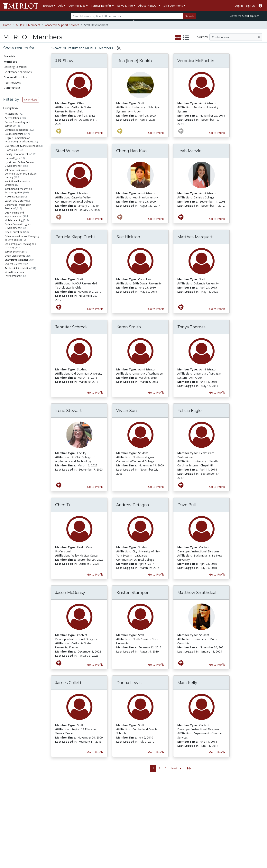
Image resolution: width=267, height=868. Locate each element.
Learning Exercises (15, 67)
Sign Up (251, 6)
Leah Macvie (189, 151)
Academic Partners (92, 811)
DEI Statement (202, 839)
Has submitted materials (26, 407)
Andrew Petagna (133, 505)
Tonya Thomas (191, 327)
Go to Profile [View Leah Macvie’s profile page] (217, 219)
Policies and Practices (207, 827)
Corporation (19, 369)
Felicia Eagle (189, 411)
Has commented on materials (26, 413)
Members (10, 62)
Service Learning (14, 252)
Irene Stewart (69, 411)
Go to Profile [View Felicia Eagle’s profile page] (217, 487)
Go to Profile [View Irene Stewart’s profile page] (95, 487)
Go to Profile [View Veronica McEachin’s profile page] (217, 133)
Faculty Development (16, 154)
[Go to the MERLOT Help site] (260, 6)
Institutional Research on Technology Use (18, 191)
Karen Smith (129, 327)
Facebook (161, 819)
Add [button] (61, 6)
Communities (12, 88)
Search (190, 16)
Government (19, 378)
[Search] (127, 16)
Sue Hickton (128, 237)
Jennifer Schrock (71, 327)
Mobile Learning (14, 220)
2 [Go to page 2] (160, 768)
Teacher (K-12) (20, 324)
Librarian (17, 309)
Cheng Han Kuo (131, 151)
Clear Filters (31, 100)
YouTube (161, 827)
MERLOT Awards (204, 819)
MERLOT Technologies (207, 802)
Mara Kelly (187, 683)
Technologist (19, 345)
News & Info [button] (125, 6)
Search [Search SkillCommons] (235, 794)
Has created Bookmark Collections (22, 421)
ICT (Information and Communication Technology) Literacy (21, 174)
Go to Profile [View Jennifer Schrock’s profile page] (95, 392)
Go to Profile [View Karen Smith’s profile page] (156, 392)
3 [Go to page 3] (166, 768)
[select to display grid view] (178, 38)
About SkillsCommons (244, 802)
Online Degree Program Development (18, 226)
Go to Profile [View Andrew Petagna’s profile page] (156, 574)
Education (18, 373)
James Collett (68, 683)
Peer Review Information (209, 815)
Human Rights (12, 158)
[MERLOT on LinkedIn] (250, 854)
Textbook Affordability (17, 268)
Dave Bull (187, 505)
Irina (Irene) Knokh (134, 61)
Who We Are (201, 794)
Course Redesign (14, 134)
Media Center (164, 811)
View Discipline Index (18, 823)
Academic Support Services (62, 25)
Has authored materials (25, 402)
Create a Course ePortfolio (53, 813)
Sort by (203, 37)
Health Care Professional (26, 314)
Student (17, 300)
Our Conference (165, 798)
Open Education (14, 232)
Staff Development (16, 260)
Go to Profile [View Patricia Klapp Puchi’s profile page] (95, 309)
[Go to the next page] (177, 768)
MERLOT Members (28, 25)
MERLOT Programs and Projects (170, 805)
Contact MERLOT (161, 850)
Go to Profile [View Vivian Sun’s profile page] (156, 487)
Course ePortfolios (16, 77)
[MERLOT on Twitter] (240, 854)
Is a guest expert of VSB (24, 453)
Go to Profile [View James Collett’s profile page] (95, 752)
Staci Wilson (67, 151)
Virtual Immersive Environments (14, 274)
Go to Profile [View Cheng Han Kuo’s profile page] (156, 219)
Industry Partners (91, 815)
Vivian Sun (127, 411)
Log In (239, 6)
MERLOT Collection (205, 798)
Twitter (160, 823)
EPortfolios (11, 150)
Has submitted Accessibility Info (25, 446)
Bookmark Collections (18, 72)
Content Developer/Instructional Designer (23, 332)
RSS (7, 827)
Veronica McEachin (196, 61)
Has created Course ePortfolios (20, 430)
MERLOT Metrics (166, 794)
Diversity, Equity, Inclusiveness (21, 146)
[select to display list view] (186, 38)
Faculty (16, 290)
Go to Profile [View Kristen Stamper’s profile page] (156, 665)
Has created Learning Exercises (21, 438)
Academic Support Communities (92, 805)
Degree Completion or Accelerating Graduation (18, 140)
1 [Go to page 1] (153, 768)
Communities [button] (77, 6)
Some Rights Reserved (135, 850)
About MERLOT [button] (148, 6)
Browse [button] (48, 6)
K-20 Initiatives (13, 197)
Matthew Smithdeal (197, 593)
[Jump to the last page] (189, 768)
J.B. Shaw (64, 61)
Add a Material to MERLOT (53, 796)
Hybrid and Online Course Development (19, 164)
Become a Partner (129, 794)
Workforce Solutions (243, 798)
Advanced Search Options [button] (245, 16)
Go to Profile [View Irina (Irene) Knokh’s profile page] (156, 133)
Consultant (18, 319)
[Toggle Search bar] (134, 20)
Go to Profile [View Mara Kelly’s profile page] (217, 752)
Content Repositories (16, 130)
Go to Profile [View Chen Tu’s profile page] (95, 574)
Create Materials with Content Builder (56, 805)
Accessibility (11, 114)
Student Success (14, 264)
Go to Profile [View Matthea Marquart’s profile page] (217, 309)
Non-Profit (18, 364)
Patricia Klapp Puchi (75, 237)
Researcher (18, 340)
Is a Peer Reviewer (21, 397)
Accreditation (12, 118)
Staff (15, 295)
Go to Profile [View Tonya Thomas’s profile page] (217, 392)
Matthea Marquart (195, 237)
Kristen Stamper (132, 593)
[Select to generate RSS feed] (117, 48)
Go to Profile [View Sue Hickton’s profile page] (156, 309)
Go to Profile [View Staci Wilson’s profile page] (95, 219)
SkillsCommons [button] (173, 6)
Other (15, 350)
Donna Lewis (129, 683)
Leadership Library (15, 201)
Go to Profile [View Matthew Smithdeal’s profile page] (217, 665)
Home (7, 25)
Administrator (20, 304)
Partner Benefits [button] (101, 6)
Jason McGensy (70, 593)
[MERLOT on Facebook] (230, 854)
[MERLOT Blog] (260, 854)
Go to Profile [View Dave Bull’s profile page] (217, 574)
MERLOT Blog (164, 815)
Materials (10, 56)
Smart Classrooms (15, 256)
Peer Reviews (12, 83)
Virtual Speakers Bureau (20, 819)
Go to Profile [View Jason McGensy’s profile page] (95, 665)
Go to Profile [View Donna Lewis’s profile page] (156, 752)
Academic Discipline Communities (93, 796)
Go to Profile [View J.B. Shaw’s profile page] (95, 133)
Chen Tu (63, 505)
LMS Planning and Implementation (14, 214)
